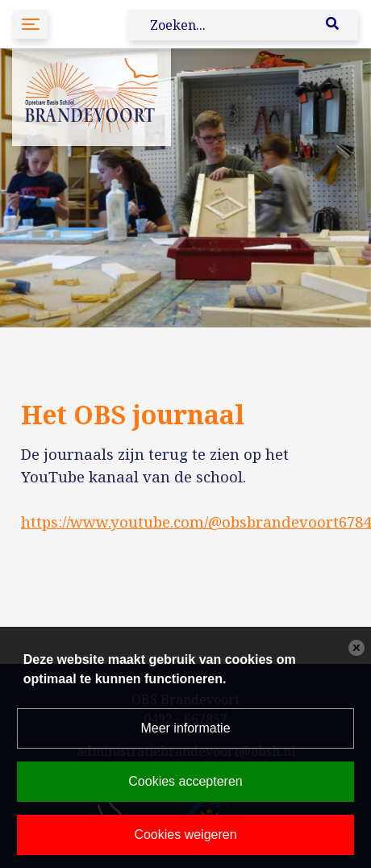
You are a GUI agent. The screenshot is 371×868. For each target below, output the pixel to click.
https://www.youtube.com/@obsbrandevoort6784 (196, 522)
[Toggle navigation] (30, 24)
